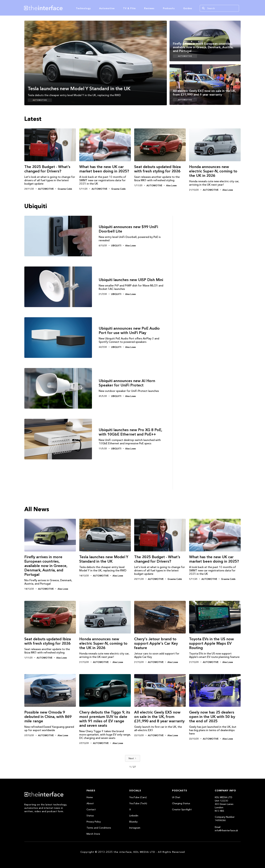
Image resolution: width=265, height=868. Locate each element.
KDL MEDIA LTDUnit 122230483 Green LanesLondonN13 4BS (224, 804)
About (90, 803)
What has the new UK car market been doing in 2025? (104, 169)
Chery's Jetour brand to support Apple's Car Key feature (156, 643)
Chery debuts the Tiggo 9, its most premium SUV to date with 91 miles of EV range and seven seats (105, 719)
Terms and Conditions (99, 828)
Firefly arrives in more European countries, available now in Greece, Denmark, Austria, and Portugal (46, 566)
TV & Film (129, 8)
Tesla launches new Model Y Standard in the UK (104, 559)
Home (90, 797)
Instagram (135, 828)
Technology (83, 8)
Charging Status (181, 803)
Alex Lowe (171, 185)
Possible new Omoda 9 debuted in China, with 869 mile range (48, 717)
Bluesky (133, 822)
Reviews (149, 8)
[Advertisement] (208, 278)
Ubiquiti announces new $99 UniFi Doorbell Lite (128, 229)
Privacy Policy (94, 822)
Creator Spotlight (182, 809)
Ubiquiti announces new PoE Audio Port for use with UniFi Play (129, 331)
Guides (188, 8)
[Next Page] (133, 758)
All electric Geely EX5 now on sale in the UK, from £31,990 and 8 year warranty (159, 717)
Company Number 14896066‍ (225, 819)
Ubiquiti (116, 246)
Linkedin (134, 816)
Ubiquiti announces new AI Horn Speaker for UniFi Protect (127, 383)
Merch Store (93, 834)
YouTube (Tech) (138, 803)
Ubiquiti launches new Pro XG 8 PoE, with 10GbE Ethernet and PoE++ (130, 432)
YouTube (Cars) (138, 797)
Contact (91, 809)
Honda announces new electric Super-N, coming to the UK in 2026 (213, 171)
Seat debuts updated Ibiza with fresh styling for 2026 (157, 169)
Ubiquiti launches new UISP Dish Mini (131, 280)
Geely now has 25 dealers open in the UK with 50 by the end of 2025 (212, 717)
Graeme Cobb (65, 189)
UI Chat (176, 797)
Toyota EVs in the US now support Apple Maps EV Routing (212, 643)
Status (90, 816)
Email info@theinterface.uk (226, 829)
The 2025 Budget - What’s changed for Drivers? (47, 169)
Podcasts (169, 8)
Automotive (107, 8)
